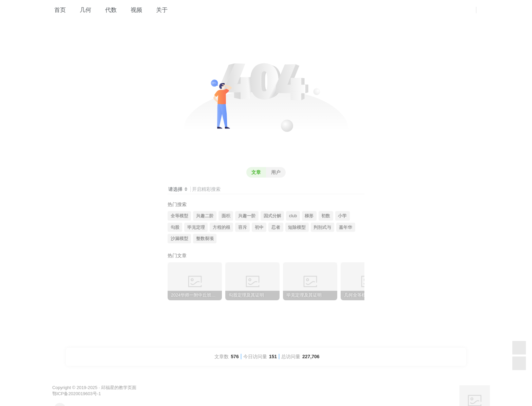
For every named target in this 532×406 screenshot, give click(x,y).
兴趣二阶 (205, 216)
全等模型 (179, 216)
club (293, 216)
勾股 (175, 227)
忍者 (276, 227)
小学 (342, 216)
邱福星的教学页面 (119, 388)
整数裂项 (205, 239)
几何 (82, 12)
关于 (158, 12)
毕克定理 (196, 227)
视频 (133, 12)
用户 (276, 172)
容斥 (243, 227)
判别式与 (322, 227)
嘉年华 (346, 227)
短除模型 (297, 227)
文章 (256, 172)
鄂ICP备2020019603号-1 (77, 394)
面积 (226, 216)
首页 (56, 12)
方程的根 (222, 227)
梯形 (309, 216)
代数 (107, 12)
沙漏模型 (179, 239)
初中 (259, 227)
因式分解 (272, 216)
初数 (326, 216)
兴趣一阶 (247, 216)
